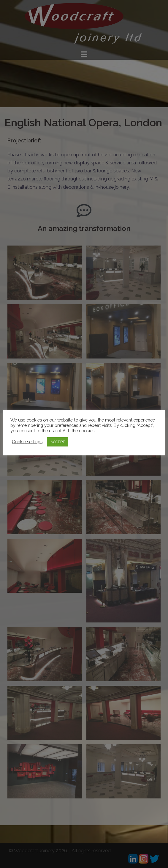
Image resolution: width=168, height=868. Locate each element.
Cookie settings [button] (27, 442)
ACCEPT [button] (58, 442)
